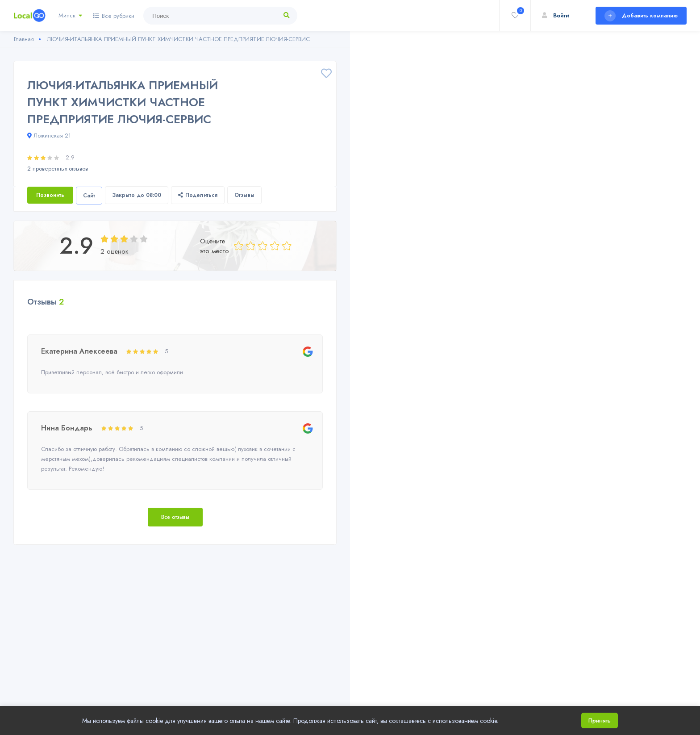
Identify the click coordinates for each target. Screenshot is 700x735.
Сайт (89, 196)
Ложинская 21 (49, 136)
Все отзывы (175, 517)
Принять (600, 720)
